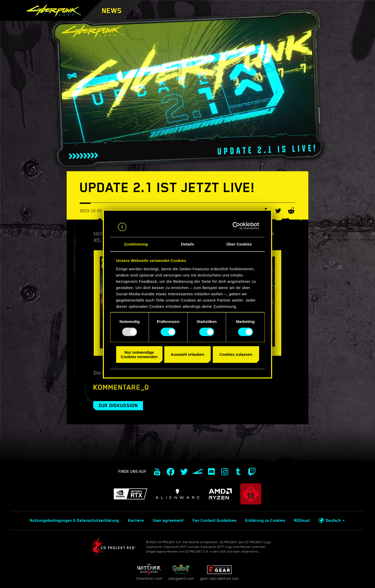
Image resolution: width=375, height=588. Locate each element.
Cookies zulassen (236, 354)
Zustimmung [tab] (136, 244)
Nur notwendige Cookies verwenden (139, 354)
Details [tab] (187, 244)
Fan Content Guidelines (214, 520)
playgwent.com (181, 572)
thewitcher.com (149, 572)
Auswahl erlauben (187, 354)
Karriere (136, 520)
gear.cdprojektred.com (220, 572)
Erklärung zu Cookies (265, 520)
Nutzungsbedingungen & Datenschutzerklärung (74, 520)
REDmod (302, 520)
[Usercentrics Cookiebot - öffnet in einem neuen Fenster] (236, 226)
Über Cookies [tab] (239, 244)
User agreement (168, 520)
